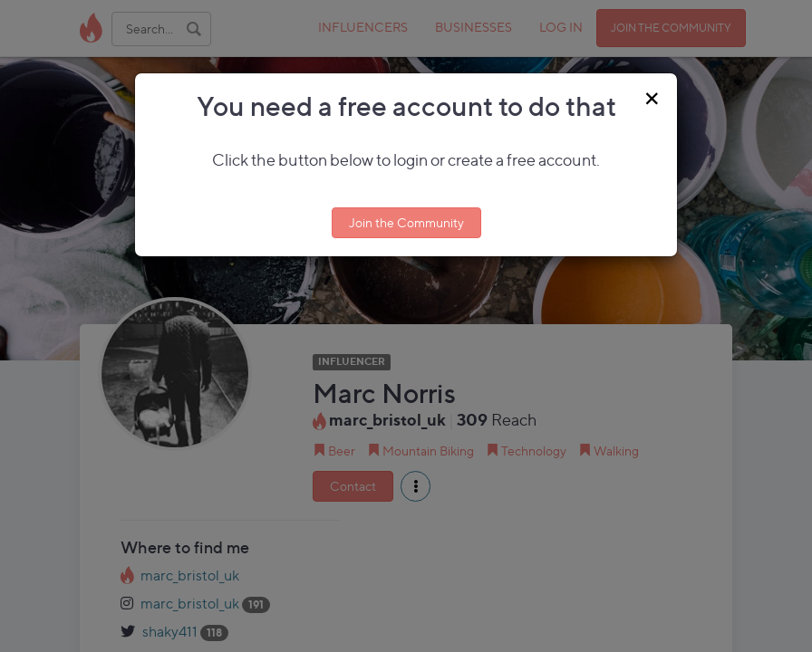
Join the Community (406, 222)
